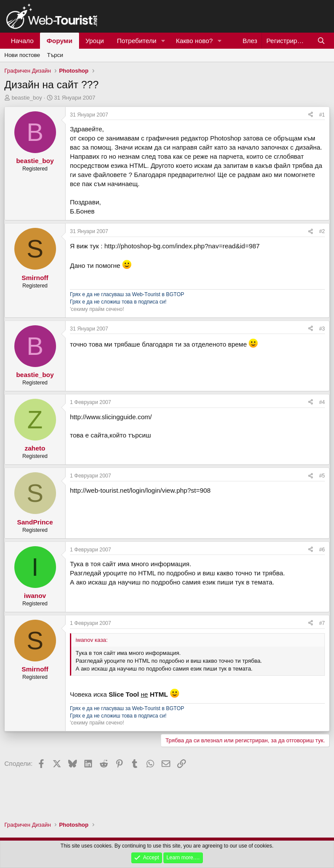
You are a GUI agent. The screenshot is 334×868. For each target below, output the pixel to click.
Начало (22, 41)
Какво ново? (194, 41)
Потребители (137, 41)
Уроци (95, 41)
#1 (322, 115)
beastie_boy (27, 98)
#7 (322, 623)
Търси (55, 55)
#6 (322, 550)
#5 (322, 476)
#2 (322, 231)
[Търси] (321, 41)
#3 (322, 329)
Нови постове (22, 55)
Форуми (59, 41)
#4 (322, 402)
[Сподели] (311, 115)
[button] (163, 41)
